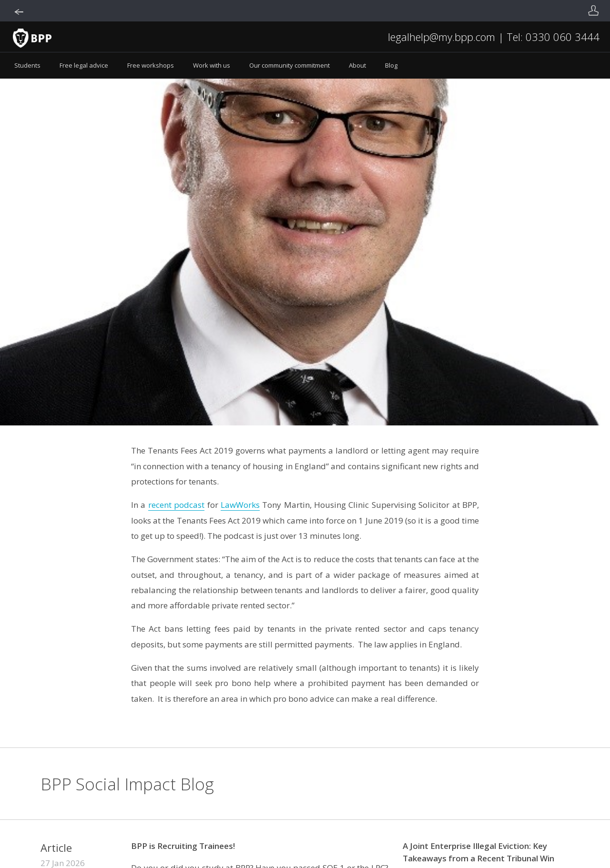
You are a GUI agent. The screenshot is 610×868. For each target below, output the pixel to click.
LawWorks (240, 505)
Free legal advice (84, 65)
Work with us (212, 65)
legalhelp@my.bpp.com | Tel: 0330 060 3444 (494, 37)
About (357, 65)
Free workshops (151, 65)
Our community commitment (290, 65)
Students (27, 65)
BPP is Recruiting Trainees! (183, 846)
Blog (391, 65)
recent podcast (176, 505)
